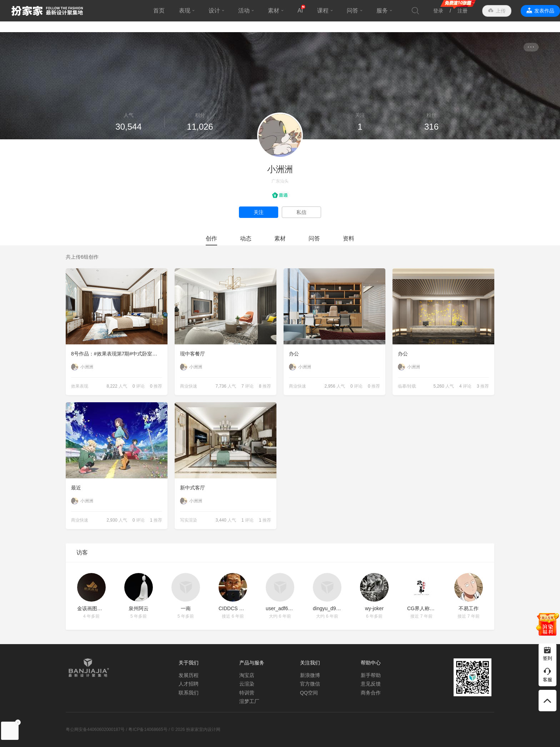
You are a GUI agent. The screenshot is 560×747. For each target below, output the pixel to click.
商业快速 (189, 386)
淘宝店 (247, 675)
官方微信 (310, 684)
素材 (274, 11)
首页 (159, 11)
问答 (352, 11)
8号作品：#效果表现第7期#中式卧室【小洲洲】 (119, 354)
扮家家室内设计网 (47, 11)
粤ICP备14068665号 (148, 729)
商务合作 (371, 693)
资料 (349, 238)
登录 (438, 11)
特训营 (247, 693)
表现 (185, 11)
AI (300, 11)
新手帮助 (371, 675)
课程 (323, 11)
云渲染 (247, 684)
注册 (462, 11)
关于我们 (189, 663)
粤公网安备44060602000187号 (95, 729)
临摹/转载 (407, 386)
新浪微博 (310, 675)
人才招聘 (189, 684)
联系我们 (189, 693)
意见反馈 (371, 684)
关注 (259, 212)
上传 (501, 11)
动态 (246, 238)
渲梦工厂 (249, 701)
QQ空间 (309, 693)
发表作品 (544, 11)
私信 (301, 212)
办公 (294, 354)
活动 (244, 11)
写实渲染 (189, 520)
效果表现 (80, 386)
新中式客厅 (192, 488)
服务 (382, 11)
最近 (76, 488)
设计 (214, 11)
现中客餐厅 (192, 354)
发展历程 (189, 675)
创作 (211, 238)
